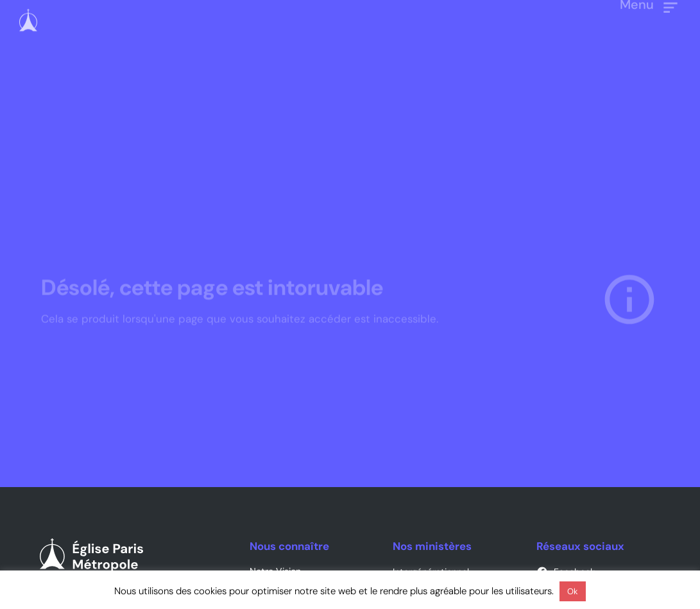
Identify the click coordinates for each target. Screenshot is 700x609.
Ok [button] (573, 591)
